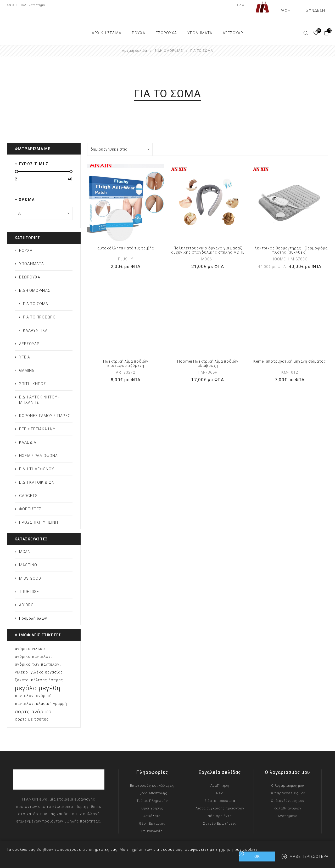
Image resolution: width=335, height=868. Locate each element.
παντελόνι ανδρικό (33, 685)
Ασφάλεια (152, 805)
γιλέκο (21, 662)
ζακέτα (22, 670)
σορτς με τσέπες (32, 709)
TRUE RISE (29, 581)
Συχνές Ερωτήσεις (220, 813)
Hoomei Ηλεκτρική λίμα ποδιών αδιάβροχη (208, 353)
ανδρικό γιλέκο (30, 638)
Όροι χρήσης (152, 798)
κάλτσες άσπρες (47, 670)
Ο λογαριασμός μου (288, 775)
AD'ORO (26, 595)
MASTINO (28, 555)
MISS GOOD (30, 568)
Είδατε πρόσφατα (220, 790)
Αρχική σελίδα (135, 40)
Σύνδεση (320, 5)
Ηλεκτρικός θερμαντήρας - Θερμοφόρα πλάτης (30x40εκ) (290, 240)
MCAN (25, 541)
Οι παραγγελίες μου (287, 783)
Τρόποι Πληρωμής (152, 790)
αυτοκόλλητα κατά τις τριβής (126, 238)
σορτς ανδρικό (33, 701)
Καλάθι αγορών (287, 798)
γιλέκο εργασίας (47, 662)
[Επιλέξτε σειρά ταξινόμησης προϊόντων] (120, 139)
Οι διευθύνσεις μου (288, 790)
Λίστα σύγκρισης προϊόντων (220, 798)
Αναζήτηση (220, 775)
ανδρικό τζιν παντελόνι (38, 654)
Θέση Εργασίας (152, 813)
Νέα (220, 783)
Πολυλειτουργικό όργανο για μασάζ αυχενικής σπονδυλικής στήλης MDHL (208, 240)
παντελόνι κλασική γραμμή (41, 693)
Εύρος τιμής (34, 153)
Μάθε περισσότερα (309, 856)
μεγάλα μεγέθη (38, 678)
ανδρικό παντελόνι (33, 646)
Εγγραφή (295, 5)
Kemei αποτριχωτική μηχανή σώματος (290, 351)
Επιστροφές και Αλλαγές (152, 775)
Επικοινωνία (152, 821)
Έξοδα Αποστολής (152, 783)
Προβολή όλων (33, 608)
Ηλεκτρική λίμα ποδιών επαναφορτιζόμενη (126, 353)
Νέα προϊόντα (220, 805)
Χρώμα (27, 189)
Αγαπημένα (288, 805)
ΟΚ (257, 856)
